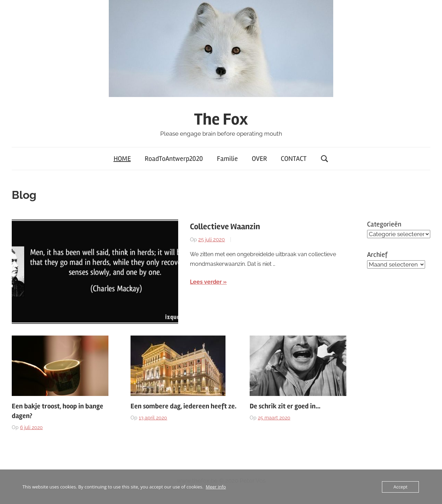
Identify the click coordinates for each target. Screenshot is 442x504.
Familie (227, 159)
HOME (122, 159)
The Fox (221, 119)
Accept (400, 487)
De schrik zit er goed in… (285, 406)
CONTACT (294, 159)
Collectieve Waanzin (225, 227)
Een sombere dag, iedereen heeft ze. (184, 406)
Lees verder (206, 282)
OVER (259, 159)
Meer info (216, 487)
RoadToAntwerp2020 (174, 159)
